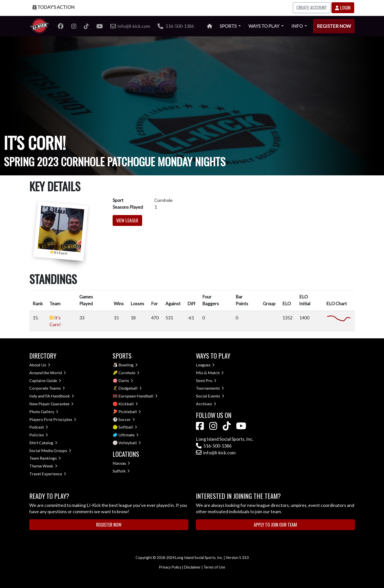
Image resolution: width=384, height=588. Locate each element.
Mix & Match (210, 373)
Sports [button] (228, 26)
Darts (126, 380)
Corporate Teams (47, 388)
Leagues (205, 365)
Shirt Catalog (43, 443)
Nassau (121, 463)
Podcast (39, 427)
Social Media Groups (50, 450)
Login (343, 8)
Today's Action (54, 7)
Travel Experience (48, 474)
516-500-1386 (176, 26)
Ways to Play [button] (264, 26)
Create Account (312, 8)
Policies (39, 435)
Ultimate (129, 435)
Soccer (127, 419)
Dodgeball (130, 388)
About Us (40, 365)
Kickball (128, 404)
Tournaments (210, 388)
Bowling (128, 365)
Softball (128, 427)
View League (127, 220)
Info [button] (297, 26)
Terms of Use (214, 567)
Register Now (334, 26)
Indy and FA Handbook (52, 396)
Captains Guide (45, 380)
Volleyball (130, 443)
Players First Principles (53, 419)
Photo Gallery (44, 411)
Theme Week (43, 466)
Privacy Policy (170, 567)
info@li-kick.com (216, 453)
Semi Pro (206, 380)
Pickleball (130, 411)
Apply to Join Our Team (275, 525)
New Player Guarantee (51, 404)
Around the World (48, 373)
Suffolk (121, 471)
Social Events (210, 396)
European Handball (138, 396)
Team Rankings (45, 458)
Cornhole (129, 373)
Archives (206, 404)
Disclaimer (192, 567)
